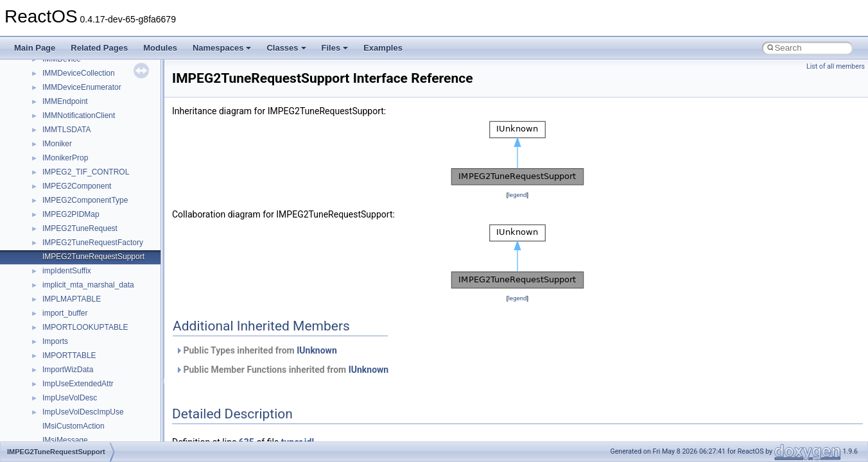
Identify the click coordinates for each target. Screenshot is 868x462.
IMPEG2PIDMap (71, 214)
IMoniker (57, 144)
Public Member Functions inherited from (282, 370)
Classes (286, 48)
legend (517, 195)
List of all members (836, 66)
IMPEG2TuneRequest (80, 228)
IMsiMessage (65, 440)
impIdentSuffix (67, 271)
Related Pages (99, 48)
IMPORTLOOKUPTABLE (85, 327)
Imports (55, 341)
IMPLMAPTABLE (72, 299)
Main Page (35, 48)
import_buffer (65, 313)
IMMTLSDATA (67, 130)
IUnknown (317, 350)
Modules (160, 48)
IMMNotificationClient (79, 116)
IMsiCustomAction (74, 426)
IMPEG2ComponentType (85, 200)
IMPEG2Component (77, 186)
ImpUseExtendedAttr (78, 384)
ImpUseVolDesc (70, 398)
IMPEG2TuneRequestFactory (93, 243)
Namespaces (222, 48)
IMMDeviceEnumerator (82, 87)
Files (335, 48)
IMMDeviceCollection (79, 73)
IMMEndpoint (65, 101)
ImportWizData (68, 370)
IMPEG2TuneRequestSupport (93, 257)
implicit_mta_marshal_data (88, 285)
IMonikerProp (65, 158)
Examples (383, 48)
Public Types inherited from (256, 350)
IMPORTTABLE (69, 355)
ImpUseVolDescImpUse (83, 412)
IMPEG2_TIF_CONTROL (86, 172)
